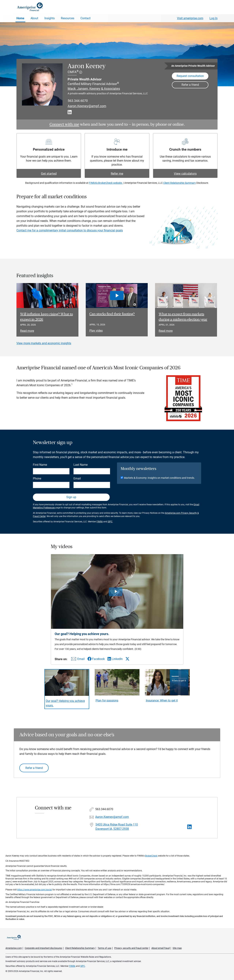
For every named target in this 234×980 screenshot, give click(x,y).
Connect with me (64, 124)
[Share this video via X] (127, 659)
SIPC (110, 522)
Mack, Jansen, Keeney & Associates (94, 89)
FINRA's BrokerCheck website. (106, 183)
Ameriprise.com (14, 948)
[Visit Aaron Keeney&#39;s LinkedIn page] (189, 827)
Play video (96, 331)
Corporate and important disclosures (43, 948)
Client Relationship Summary (180, 183)
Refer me (117, 174)
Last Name (81, 465)
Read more (27, 331)
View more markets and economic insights (44, 343)
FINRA (100, 522)
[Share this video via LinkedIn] (115, 659)
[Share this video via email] (77, 660)
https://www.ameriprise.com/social (35, 890)
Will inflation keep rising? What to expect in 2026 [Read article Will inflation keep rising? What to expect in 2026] (47, 317)
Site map (177, 948)
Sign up (71, 497)
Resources (68, 18)
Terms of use (104, 948)
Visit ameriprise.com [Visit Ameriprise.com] (190, 18)
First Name (40, 465)
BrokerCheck (151, 856)
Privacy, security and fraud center (131, 948)
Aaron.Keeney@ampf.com (87, 106)
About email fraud (161, 948)
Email (77, 478)
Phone (37, 478)
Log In (214, 18)
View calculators (185, 174)
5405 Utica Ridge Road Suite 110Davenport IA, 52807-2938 (117, 827)
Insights (50, 18)
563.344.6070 (78, 101)
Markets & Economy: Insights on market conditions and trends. (159, 478)
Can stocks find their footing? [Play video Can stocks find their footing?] (112, 314)
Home (20, 18)
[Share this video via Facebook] (96, 659)
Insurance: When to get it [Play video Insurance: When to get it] (162, 701)
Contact (85, 18)
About (34, 18)
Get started (49, 174)
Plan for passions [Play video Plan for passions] (107, 701)
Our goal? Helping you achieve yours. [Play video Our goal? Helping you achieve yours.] (65, 703)
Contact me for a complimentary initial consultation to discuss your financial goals (70, 230)
